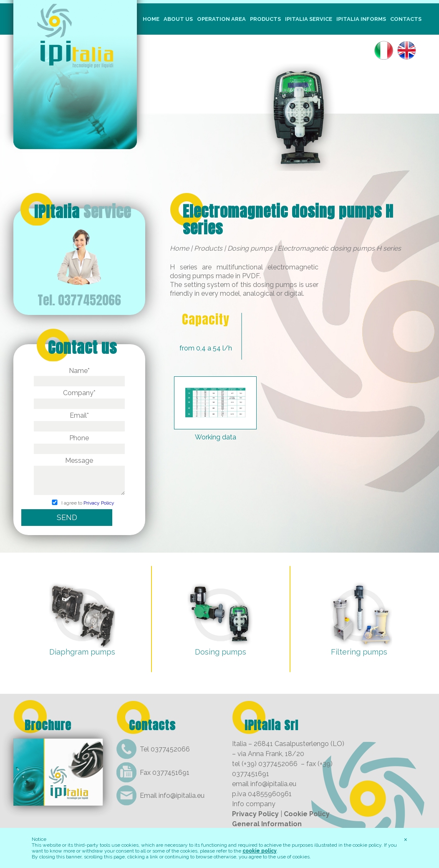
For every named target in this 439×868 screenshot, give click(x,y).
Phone (79, 443)
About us (178, 19)
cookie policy (260, 851)
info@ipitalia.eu (182, 796)
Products (265, 19)
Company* (79, 398)
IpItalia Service (309, 19)
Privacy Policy (99, 503)
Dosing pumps (250, 248)
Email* (79, 421)
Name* (79, 376)
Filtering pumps (359, 652)
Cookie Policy (307, 814)
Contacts (406, 19)
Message (79, 477)
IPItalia (83, 212)
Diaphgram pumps (82, 652)
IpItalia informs (361, 19)
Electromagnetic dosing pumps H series (288, 220)
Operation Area (221, 19)
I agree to (79, 503)
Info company (254, 804)
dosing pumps (275, 285)
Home (151, 19)
